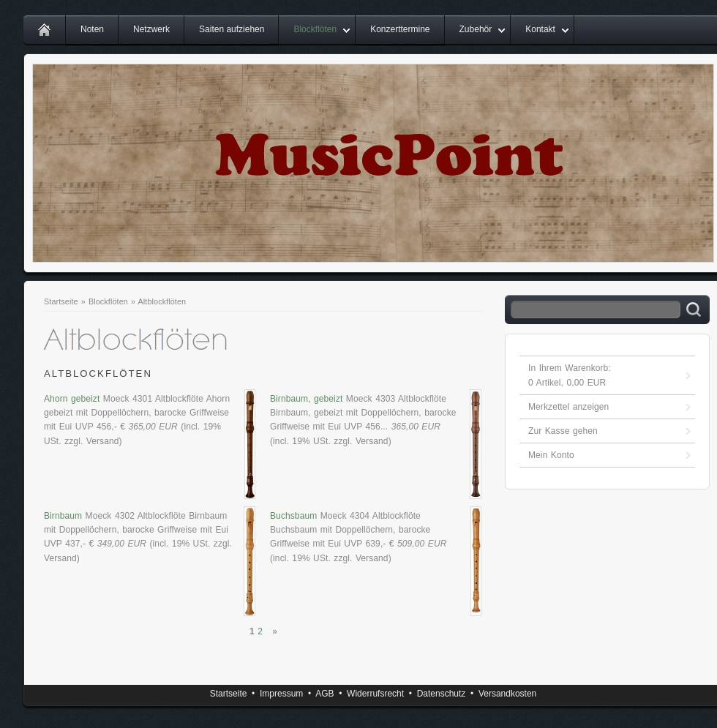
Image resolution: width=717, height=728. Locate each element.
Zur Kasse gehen (563, 431)
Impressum (281, 694)
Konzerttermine (400, 29)
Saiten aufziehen (232, 29)
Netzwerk (151, 29)
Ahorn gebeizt (72, 399)
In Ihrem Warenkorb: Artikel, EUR (570, 375)
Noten (92, 29)
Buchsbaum (293, 516)
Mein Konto (551, 455)
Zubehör (476, 29)
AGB (324, 694)
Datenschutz (442, 694)
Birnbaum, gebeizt (306, 399)
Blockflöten (315, 29)
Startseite (61, 301)
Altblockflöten (162, 301)
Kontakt (540, 29)
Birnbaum (63, 516)
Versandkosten (507, 694)
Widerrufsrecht (375, 694)
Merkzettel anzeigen (568, 407)
